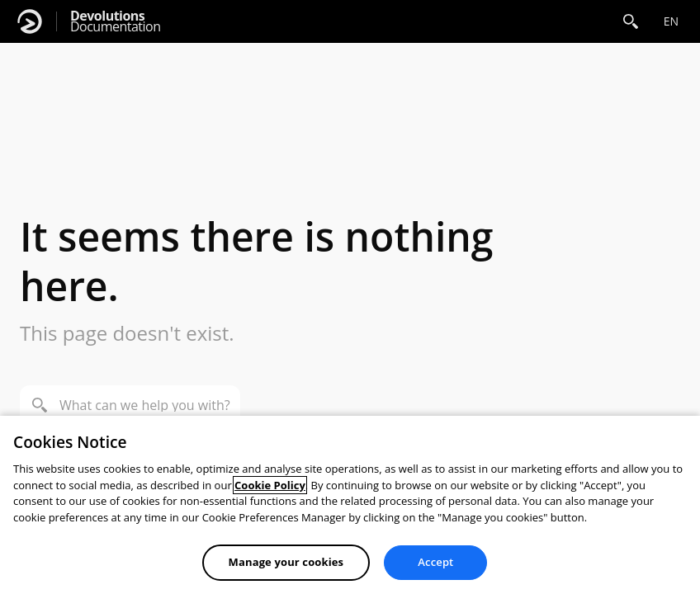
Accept (435, 562)
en (671, 21)
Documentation (115, 21)
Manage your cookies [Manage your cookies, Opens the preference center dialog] (286, 562)
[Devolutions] (30, 21)
